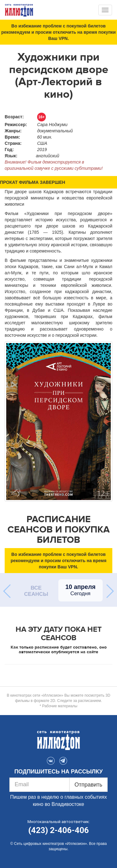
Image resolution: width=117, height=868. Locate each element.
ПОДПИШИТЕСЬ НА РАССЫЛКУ (58, 772)
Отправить (88, 785)
